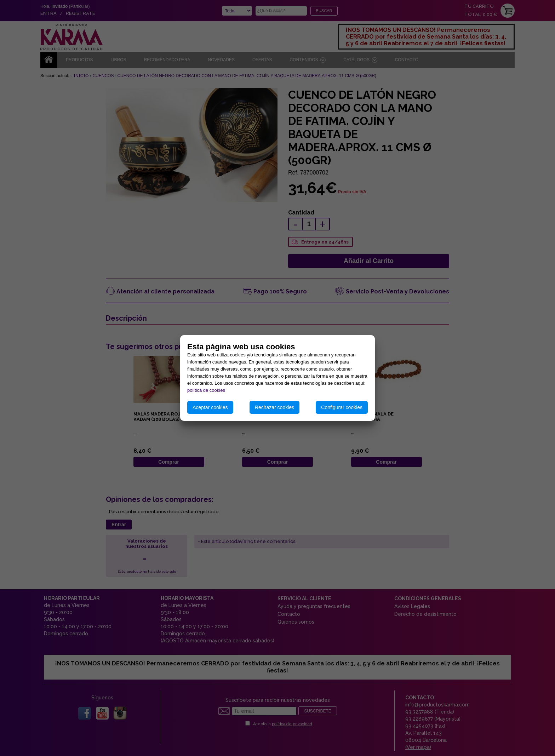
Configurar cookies (342, 407)
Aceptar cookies (210, 407)
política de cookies (206, 390)
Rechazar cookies (274, 407)
